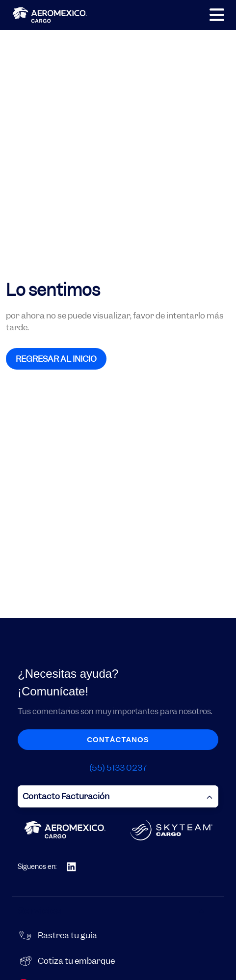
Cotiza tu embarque (76, 961)
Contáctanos (118, 739)
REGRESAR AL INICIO (56, 359)
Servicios (111, 911)
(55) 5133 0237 (118, 768)
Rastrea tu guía (67, 935)
